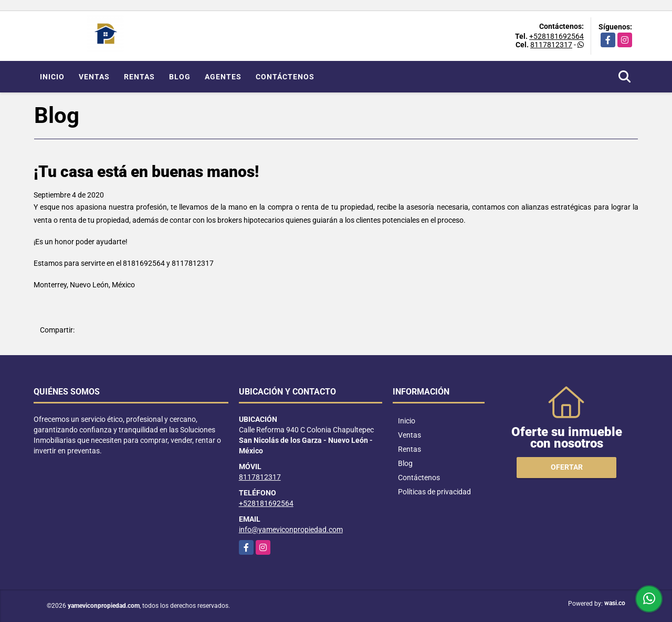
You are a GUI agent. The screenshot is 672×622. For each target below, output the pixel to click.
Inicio (52, 77)
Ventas (94, 77)
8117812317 (551, 45)
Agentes (223, 77)
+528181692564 (556, 36)
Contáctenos (285, 77)
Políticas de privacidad (434, 492)
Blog (180, 77)
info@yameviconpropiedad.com (291, 530)
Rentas (139, 77)
